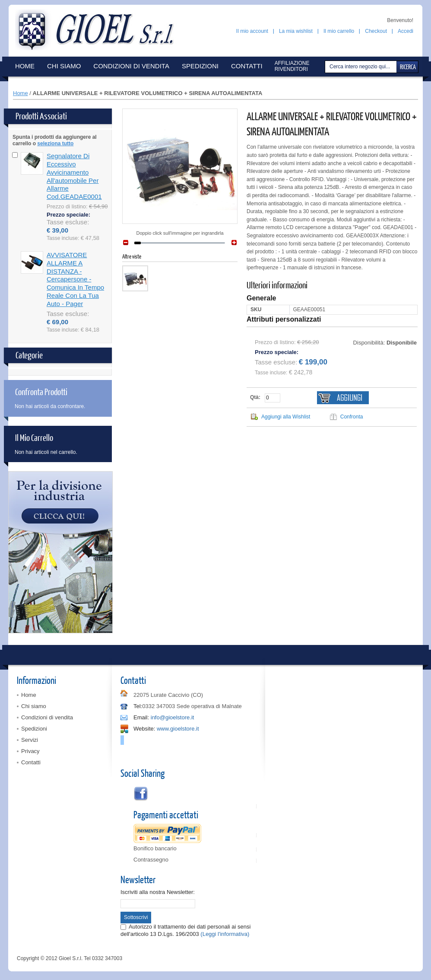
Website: (144, 729)
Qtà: (255, 397)
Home (21, 93)
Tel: (138, 706)
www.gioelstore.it (178, 729)
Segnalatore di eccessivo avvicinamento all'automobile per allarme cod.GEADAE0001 (74, 176)
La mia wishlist (296, 31)
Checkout (376, 31)
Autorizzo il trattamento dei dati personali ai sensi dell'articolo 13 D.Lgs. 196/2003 (185, 930)
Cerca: (326, 67)
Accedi (406, 31)
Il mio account (252, 31)
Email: (141, 717)
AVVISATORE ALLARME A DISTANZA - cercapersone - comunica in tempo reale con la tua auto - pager (75, 279)
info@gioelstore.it (173, 717)
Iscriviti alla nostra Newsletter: (158, 892)
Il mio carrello (339, 31)
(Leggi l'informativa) (225, 934)
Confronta (352, 417)
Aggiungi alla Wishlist (286, 417)
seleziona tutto (55, 144)
